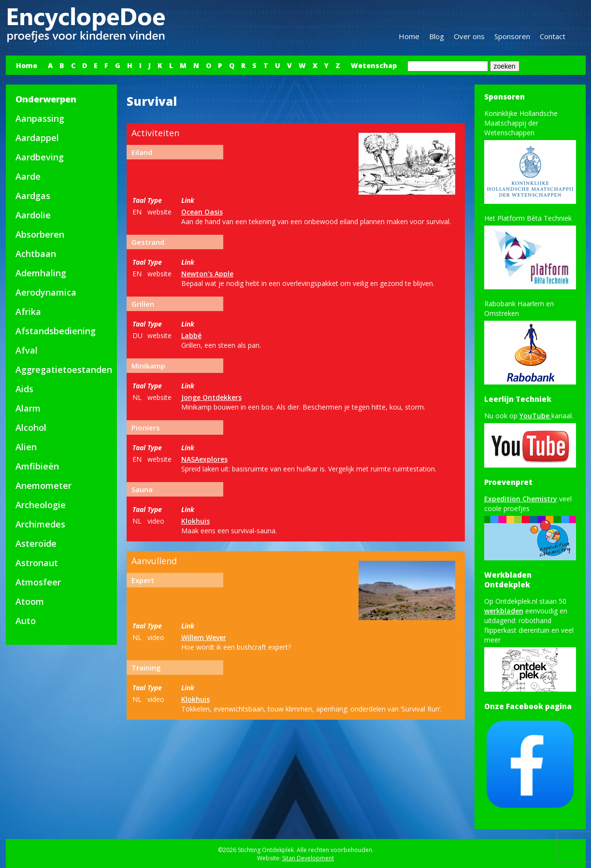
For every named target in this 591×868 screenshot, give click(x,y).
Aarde (28, 176)
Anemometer (43, 485)
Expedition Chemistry (521, 499)
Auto (26, 621)
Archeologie (41, 505)
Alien (26, 447)
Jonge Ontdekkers (211, 397)
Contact (553, 36)
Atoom (30, 601)
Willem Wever (204, 637)
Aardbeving (40, 157)
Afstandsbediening (56, 331)
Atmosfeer (38, 582)
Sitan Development (308, 858)
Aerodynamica (46, 292)
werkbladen (504, 611)
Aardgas (33, 196)
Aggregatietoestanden (64, 370)
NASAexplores (204, 459)
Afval (27, 350)
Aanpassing (40, 118)
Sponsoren (512, 36)
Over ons (469, 36)
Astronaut (37, 563)
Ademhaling (41, 273)
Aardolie (33, 215)
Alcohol (31, 427)
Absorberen (40, 234)
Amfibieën (37, 466)
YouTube (535, 416)
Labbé (191, 335)
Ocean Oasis (202, 212)
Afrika (28, 312)
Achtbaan (36, 254)
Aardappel (37, 138)
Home (409, 36)
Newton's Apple (207, 274)
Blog (437, 36)
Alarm (28, 408)
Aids (24, 389)
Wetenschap (374, 65)
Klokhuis (195, 521)
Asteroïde (36, 543)
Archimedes (40, 524)
